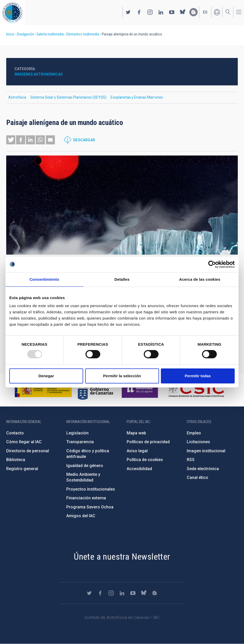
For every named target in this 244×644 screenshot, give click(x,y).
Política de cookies (145, 460)
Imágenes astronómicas (39, 74)
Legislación (77, 433)
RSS (191, 460)
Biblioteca (16, 460)
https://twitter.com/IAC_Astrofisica (128, 12)
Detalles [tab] (122, 279)
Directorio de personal (28, 451)
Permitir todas (198, 376)
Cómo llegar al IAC (24, 442)
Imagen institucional (206, 451)
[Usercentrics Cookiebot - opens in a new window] (212, 264)
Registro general (22, 469)
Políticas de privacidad (148, 442)
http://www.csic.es (196, 390)
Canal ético (198, 478)
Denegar (46, 376)
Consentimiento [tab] (44, 279)
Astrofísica (17, 97)
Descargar (84, 140)
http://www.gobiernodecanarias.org (95, 390)
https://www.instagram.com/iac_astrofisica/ (150, 12)
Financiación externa (86, 498)
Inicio (10, 34)
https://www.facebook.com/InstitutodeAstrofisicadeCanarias (139, 12)
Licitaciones (198, 442)
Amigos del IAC (81, 516)
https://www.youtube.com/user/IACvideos (172, 12)
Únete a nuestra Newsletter (122, 557)
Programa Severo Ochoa (90, 507)
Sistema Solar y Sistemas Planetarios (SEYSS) (68, 97)
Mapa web (136, 433)
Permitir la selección (122, 376)
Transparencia (80, 442)
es (205, 12)
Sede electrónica (203, 469)
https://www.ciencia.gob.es (43, 390)
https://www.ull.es (141, 390)
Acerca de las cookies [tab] (200, 279)
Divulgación (25, 34)
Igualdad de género (85, 466)
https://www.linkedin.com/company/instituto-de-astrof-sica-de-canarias (161, 12)
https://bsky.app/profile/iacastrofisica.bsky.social (183, 12)
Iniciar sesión (217, 12)
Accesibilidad (139, 469)
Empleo (194, 433)
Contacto (15, 433)
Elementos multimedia (83, 34)
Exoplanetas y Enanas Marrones (137, 97)
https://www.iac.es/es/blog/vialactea (193, 12)
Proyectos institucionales (91, 489)
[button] (11, 140)
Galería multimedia (50, 34)
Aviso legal (137, 451)
